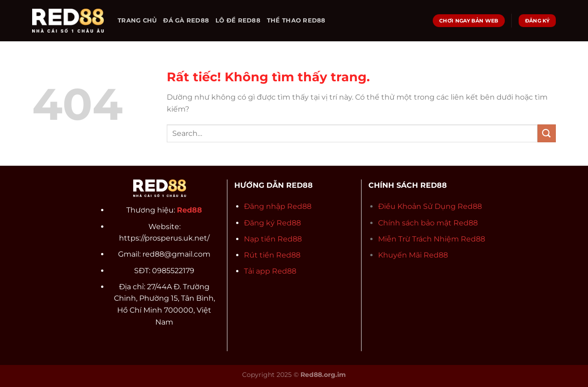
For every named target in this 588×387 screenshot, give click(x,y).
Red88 (289, 223)
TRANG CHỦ (137, 20)
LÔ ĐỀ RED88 (238, 20)
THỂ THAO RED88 (296, 20)
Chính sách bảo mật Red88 (428, 223)
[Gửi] (547, 133)
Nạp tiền (261, 239)
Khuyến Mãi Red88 (413, 255)
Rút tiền (260, 255)
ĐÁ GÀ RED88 (186, 20)
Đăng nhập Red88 (278, 206)
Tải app (258, 271)
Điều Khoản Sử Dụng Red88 (430, 206)
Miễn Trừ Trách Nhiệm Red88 (432, 239)
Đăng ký (260, 223)
